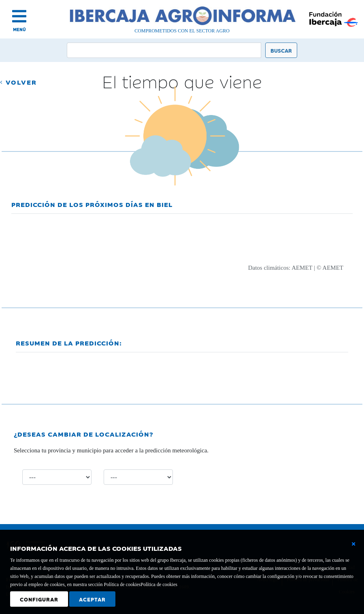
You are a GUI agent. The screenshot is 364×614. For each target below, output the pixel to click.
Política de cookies (159, 584)
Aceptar (92, 599)
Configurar (39, 599)
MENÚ (19, 29)
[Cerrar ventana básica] (353, 544)
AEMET (302, 268)
